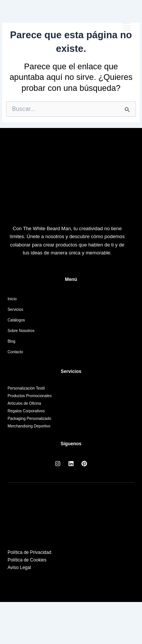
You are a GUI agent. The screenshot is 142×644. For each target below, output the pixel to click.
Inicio (12, 299)
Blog (11, 341)
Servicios (15, 310)
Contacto (15, 352)
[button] (127, 27)
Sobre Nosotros (21, 331)
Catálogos (16, 320)
